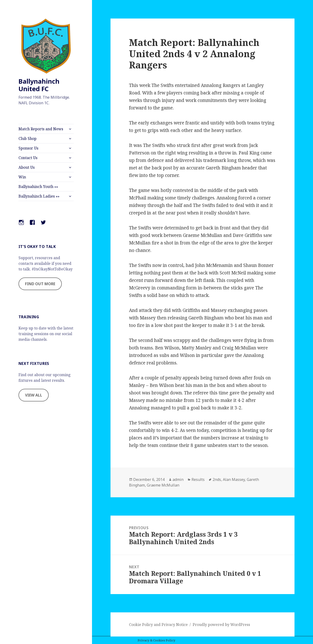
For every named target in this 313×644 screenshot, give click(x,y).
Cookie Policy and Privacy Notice (158, 625)
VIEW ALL (34, 395)
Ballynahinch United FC (39, 85)
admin (178, 479)
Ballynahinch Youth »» (38, 187)
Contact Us (28, 158)
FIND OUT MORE (40, 284)
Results (198, 479)
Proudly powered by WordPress (221, 625)
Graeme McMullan (163, 485)
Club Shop (28, 139)
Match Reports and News (41, 129)
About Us (27, 167)
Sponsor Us (28, 148)
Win (22, 177)
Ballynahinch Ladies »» (39, 196)
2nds (217, 479)
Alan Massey (234, 479)
